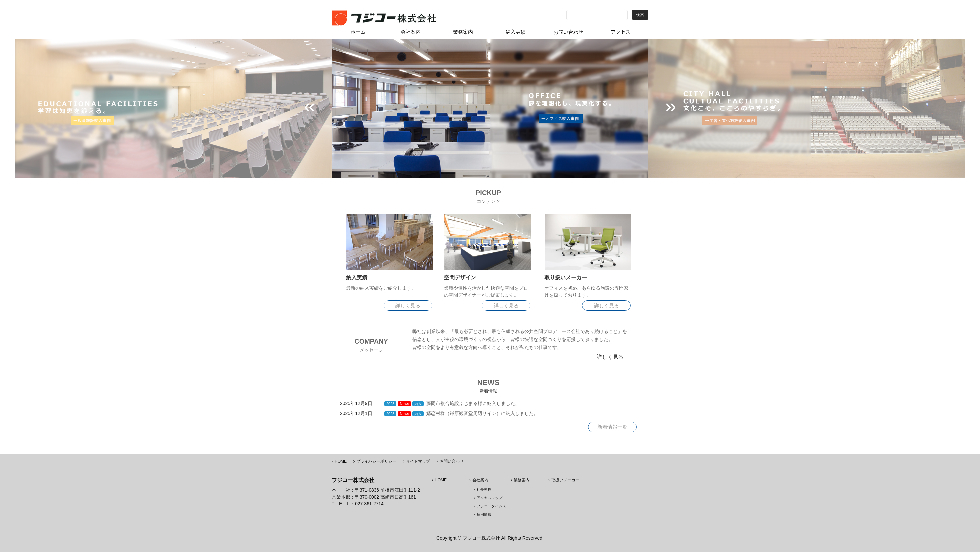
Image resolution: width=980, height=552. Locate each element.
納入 (418, 404)
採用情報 (484, 514)
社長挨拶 (484, 489)
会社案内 (480, 480)
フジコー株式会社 (481, 538)
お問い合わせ (452, 461)
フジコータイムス (491, 506)
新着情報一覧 (612, 427)
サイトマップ (418, 461)
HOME (341, 461)
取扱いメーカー (565, 480)
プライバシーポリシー (376, 461)
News (404, 404)
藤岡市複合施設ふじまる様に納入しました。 (473, 403)
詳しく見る (408, 305)
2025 (390, 404)
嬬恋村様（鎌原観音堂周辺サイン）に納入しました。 (482, 413)
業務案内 (522, 480)
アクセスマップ (489, 498)
